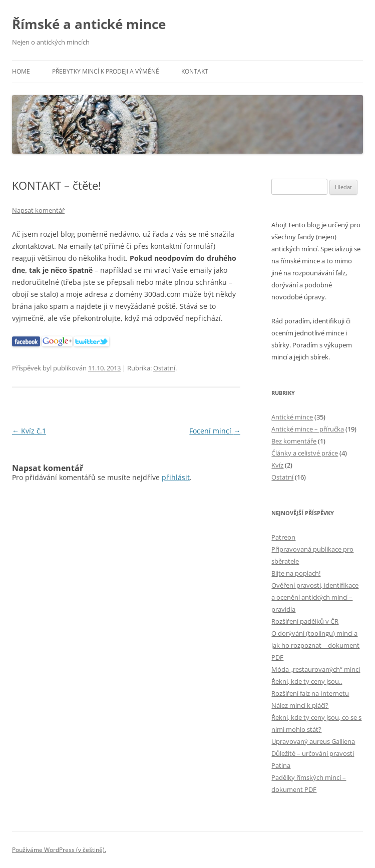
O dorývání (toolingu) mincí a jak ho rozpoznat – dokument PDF (315, 645)
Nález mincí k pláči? (300, 705)
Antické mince (292, 417)
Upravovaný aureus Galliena (313, 741)
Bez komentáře (294, 441)
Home (21, 71)
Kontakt (195, 71)
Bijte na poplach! (296, 573)
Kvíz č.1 (29, 431)
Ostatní (164, 368)
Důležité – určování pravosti (313, 753)
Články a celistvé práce (305, 453)
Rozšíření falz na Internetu (310, 693)
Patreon (283, 537)
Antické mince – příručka (308, 429)
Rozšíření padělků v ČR (305, 621)
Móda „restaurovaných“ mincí (316, 669)
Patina (281, 765)
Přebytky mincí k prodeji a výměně (106, 71)
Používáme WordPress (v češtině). (59, 850)
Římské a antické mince (89, 24)
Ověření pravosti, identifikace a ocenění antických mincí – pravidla (315, 597)
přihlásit (176, 477)
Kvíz (277, 465)
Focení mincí (215, 431)
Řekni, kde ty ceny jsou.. (307, 681)
